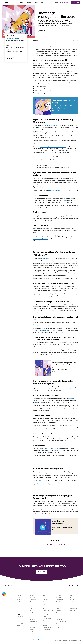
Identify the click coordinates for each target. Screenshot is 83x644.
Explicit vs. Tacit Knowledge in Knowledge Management (15, 41)
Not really (62, 544)
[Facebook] (72, 585)
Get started (75, 3)
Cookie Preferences (23, 639)
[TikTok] (80, 585)
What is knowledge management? (13, 38)
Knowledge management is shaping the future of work (14, 58)
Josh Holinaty (47, 32)
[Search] (53, 3)
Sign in (56, 3)
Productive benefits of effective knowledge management (15, 48)
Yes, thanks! (50, 544)
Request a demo (65, 3)
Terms (17, 639)
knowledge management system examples (60, 191)
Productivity (42, 10)
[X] (75, 585)
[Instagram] (69, 585)
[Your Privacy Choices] (33, 639)
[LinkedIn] (67, 585)
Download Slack (6, 639)
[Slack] (7, 3)
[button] (7, 585)
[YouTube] (78, 585)
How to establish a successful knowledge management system (15, 52)
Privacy (13, 639)
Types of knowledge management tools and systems (15, 45)
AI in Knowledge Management (12, 55)
